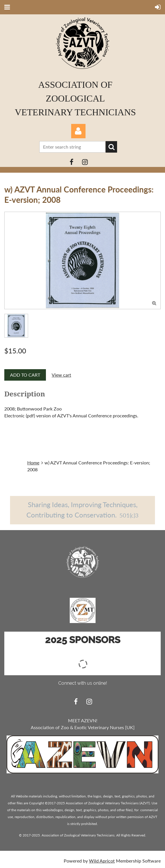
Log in (78, 131)
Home (33, 463)
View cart (61, 375)
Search (111, 147)
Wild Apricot (102, 861)
